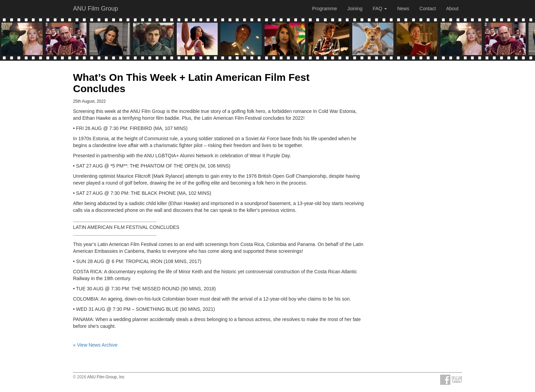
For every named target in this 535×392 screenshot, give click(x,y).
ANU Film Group (96, 9)
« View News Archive (95, 345)
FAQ (380, 9)
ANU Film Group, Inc (106, 377)
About (452, 9)
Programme (325, 9)
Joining (355, 9)
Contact (428, 9)
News (403, 9)
